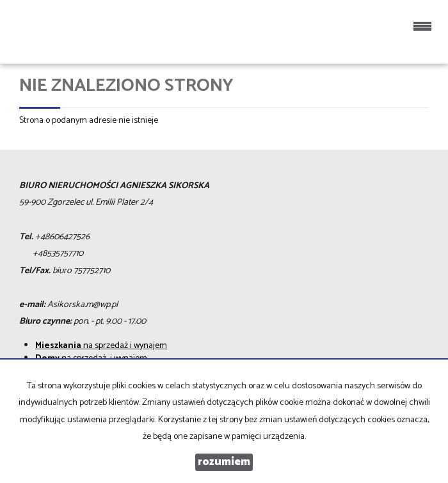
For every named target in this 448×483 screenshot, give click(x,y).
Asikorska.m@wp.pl (83, 305)
